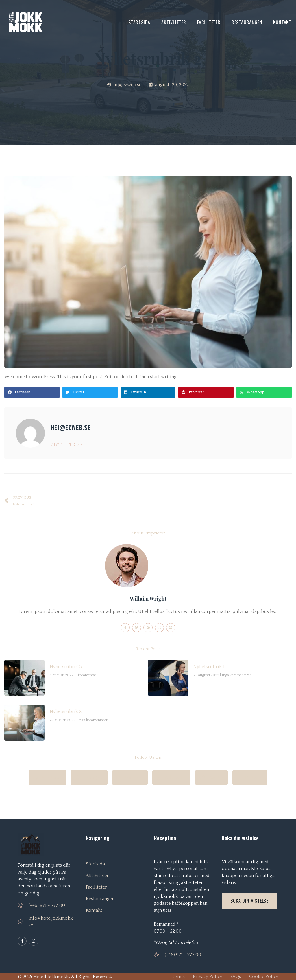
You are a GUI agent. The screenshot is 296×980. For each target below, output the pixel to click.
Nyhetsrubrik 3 (66, 667)
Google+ (92, 778)
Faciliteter (209, 22)
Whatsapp (171, 778)
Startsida (139, 22)
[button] (32, 392)
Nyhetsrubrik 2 (66, 711)
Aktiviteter (174, 22)
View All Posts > (66, 444)
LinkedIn (245, 778)
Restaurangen (247, 22)
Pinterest (131, 778)
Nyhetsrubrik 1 (209, 667)
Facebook (52, 778)
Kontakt (282, 22)
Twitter (209, 778)
